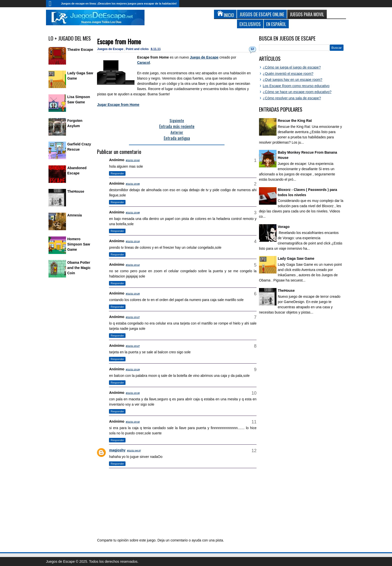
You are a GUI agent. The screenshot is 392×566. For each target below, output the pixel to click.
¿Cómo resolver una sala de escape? (292, 98)
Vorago (284, 227)
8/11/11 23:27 (133, 317)
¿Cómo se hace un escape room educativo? (297, 92)
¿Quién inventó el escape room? (288, 74)
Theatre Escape (80, 50)
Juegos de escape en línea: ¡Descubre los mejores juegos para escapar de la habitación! (119, 4)
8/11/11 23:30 (133, 393)
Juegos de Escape (110, 49)
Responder (117, 173)
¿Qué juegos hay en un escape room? (292, 80)
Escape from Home (119, 41)
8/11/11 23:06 (133, 184)
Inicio (52, 4)
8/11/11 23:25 (133, 294)
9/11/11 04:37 (134, 451)
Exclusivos (250, 24)
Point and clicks (138, 49)
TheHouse (76, 191)
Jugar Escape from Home (118, 105)
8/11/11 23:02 (133, 160)
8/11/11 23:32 (133, 422)
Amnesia (74, 215)
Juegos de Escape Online (262, 14)
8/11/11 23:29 (133, 370)
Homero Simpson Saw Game (79, 244)
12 (252, 49)
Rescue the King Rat (295, 121)
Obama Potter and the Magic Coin (79, 268)
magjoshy (117, 450)
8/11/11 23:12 (133, 265)
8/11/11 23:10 (133, 241)
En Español (276, 24)
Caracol (143, 63)
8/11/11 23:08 (133, 213)
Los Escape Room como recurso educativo (296, 86)
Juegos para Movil (307, 14)
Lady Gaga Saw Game (296, 258)
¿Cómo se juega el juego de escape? (292, 67)
